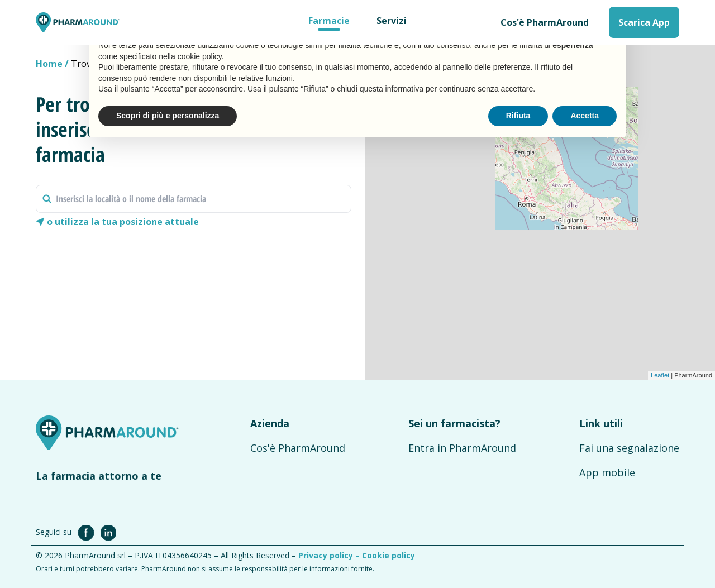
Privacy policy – (330, 555)
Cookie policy (389, 555)
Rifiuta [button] (518, 116)
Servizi (392, 21)
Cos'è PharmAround (545, 22)
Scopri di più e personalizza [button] (168, 116)
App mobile (607, 472)
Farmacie (329, 21)
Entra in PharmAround (462, 448)
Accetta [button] (585, 116)
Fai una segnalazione (629, 448)
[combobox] (194, 199)
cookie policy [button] (200, 56)
